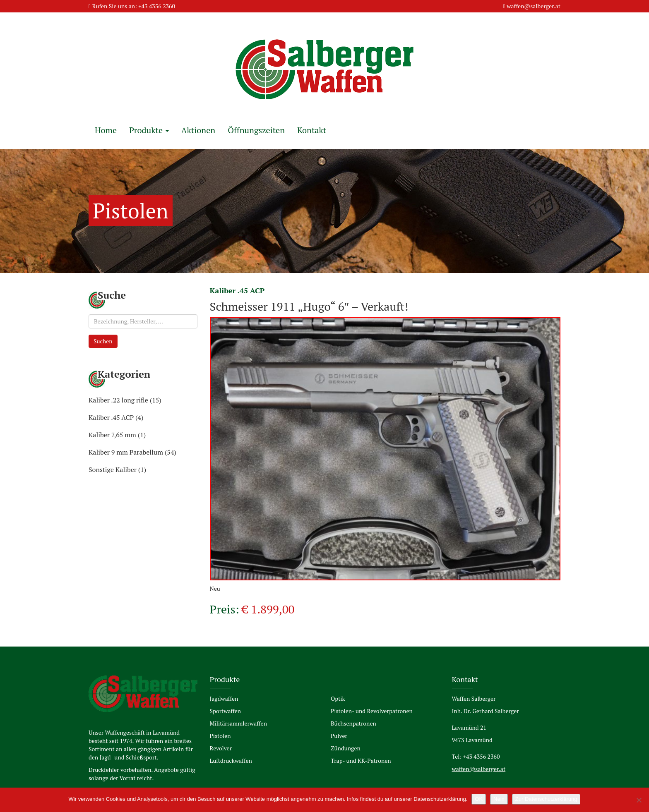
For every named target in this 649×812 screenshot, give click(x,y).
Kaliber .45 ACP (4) (116, 417)
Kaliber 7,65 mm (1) (117, 435)
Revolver (221, 748)
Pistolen (220, 736)
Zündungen (346, 748)
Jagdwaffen (224, 698)
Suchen (103, 341)
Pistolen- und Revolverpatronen (372, 711)
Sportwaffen (226, 711)
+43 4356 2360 (157, 6)
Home (106, 130)
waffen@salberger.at (534, 6)
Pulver (339, 736)
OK (479, 799)
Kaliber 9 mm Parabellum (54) (132, 452)
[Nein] (639, 800)
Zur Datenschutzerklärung (546, 799)
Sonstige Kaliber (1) (117, 469)
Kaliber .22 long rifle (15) (125, 400)
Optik (338, 698)
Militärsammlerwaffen (238, 723)
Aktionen (198, 130)
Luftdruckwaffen (231, 761)
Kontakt (312, 130)
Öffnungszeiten (256, 130)
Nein (499, 799)
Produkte (149, 130)
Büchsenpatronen (353, 723)
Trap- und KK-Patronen (361, 761)
